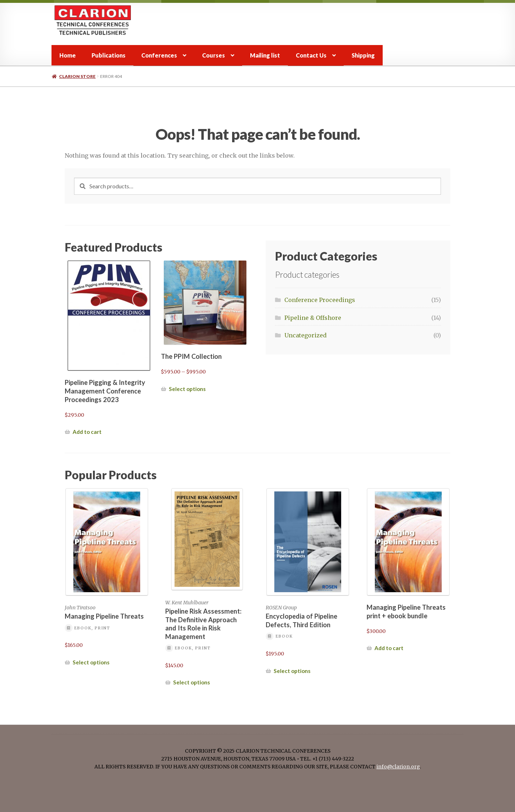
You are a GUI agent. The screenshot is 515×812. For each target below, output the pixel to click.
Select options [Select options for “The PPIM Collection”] (187, 389)
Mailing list (265, 55)
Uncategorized (305, 335)
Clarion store (77, 76)
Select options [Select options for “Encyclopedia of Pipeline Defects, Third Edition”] (292, 671)
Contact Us (311, 55)
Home (68, 55)
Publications (109, 55)
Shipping (363, 55)
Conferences (159, 55)
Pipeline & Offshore (313, 318)
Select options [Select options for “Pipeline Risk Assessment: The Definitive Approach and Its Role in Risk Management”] (192, 682)
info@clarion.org (398, 767)
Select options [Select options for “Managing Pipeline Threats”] (91, 662)
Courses (214, 55)
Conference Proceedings (320, 300)
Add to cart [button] (87, 432)
